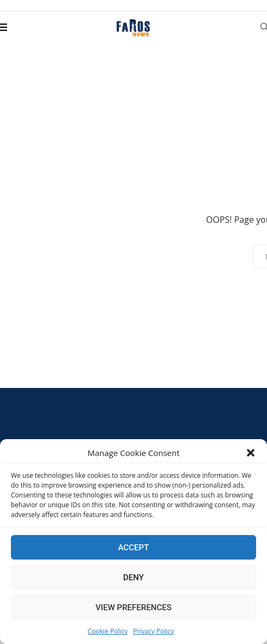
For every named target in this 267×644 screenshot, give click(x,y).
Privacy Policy (153, 631)
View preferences (133, 607)
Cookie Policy (108, 631)
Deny (133, 578)
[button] (251, 453)
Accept (134, 548)
